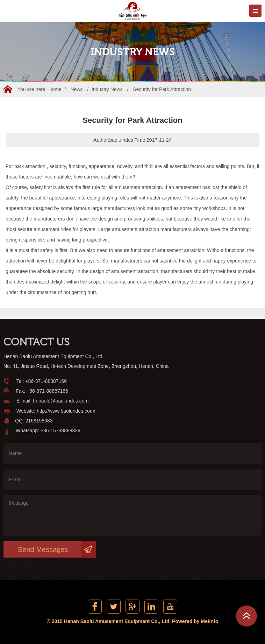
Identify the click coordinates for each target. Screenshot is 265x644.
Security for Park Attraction (162, 89)
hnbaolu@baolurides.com (61, 401)
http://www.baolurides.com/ (66, 411)
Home (55, 89)
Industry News (107, 89)
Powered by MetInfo (195, 621)
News (76, 89)
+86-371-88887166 (46, 381)
